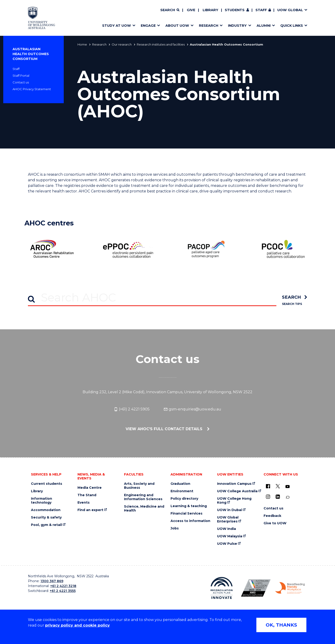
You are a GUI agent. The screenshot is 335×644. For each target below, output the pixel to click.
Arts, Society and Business (139, 486)
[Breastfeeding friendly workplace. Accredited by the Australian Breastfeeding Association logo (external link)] (290, 588)
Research (99, 44)
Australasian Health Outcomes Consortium (31, 54)
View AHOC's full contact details (165, 429)
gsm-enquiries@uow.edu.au (192, 409)
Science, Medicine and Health (144, 509)
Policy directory (184, 499)
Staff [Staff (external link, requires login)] (261, 10)
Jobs (175, 528)
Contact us (21, 82)
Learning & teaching (189, 506)
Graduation (180, 484)
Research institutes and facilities (161, 44)
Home (82, 44)
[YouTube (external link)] (288, 487)
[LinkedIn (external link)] (278, 497)
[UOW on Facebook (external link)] (268, 486)
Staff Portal (21, 76)
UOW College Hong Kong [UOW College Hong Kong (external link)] (234, 501)
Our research (122, 44)
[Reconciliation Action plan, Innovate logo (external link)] (222, 588)
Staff (16, 69)
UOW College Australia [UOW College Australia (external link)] (237, 491)
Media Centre (90, 488)
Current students (47, 484)
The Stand (87, 495)
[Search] (170, 10)
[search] (295, 297)
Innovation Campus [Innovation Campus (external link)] (234, 484)
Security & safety (46, 517)
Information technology (42, 501)
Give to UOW (275, 523)
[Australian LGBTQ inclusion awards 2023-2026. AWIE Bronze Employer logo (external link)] (256, 588)
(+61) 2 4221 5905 (132, 409)
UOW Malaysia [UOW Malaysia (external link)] (230, 536)
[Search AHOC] (152, 297)
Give (191, 10)
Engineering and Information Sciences (143, 497)
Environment (182, 491)
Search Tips (292, 304)
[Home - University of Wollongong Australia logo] (42, 18)
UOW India (226, 529)
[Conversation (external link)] (288, 497)
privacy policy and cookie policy (77, 625)
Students (235, 10)
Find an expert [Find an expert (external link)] (90, 510)
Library (210, 10)
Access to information (190, 521)
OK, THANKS (281, 625)
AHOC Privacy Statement (32, 89)
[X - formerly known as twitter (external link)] (278, 486)
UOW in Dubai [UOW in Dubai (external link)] (229, 510)
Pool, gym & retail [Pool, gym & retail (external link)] (46, 525)
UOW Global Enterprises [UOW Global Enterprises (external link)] (228, 519)
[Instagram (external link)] (268, 497)
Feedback (272, 516)
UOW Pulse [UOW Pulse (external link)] (227, 544)
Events (84, 503)
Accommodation (46, 510)
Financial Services (186, 514)
